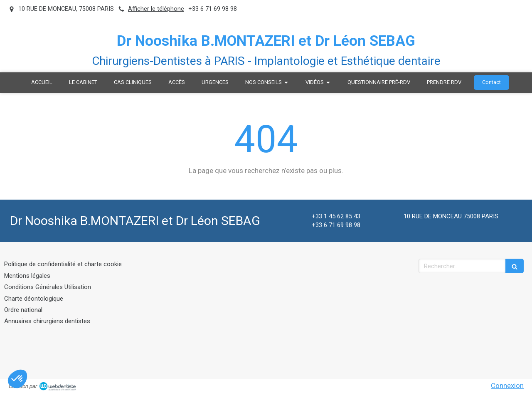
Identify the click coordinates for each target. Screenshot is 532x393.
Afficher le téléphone (156, 9)
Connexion (507, 386)
